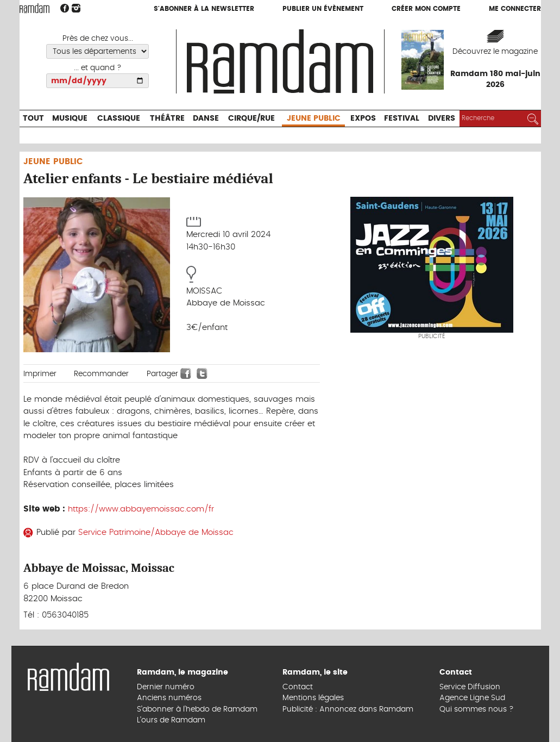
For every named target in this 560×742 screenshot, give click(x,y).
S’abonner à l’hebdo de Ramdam (197, 709)
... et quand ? (98, 68)
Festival (402, 119)
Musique (70, 119)
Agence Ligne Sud (472, 698)
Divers (442, 119)
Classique (119, 119)
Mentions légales (313, 698)
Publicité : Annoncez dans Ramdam (348, 709)
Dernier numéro (166, 687)
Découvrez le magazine (495, 52)
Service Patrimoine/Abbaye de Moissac (156, 532)
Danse (206, 119)
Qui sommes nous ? (477, 709)
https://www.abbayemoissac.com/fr (141, 509)
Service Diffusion (470, 687)
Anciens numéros (169, 698)
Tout (33, 119)
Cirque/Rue (251, 119)
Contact (298, 687)
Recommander (101, 374)
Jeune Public (314, 119)
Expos (363, 119)
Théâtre (167, 119)
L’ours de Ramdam (171, 720)
